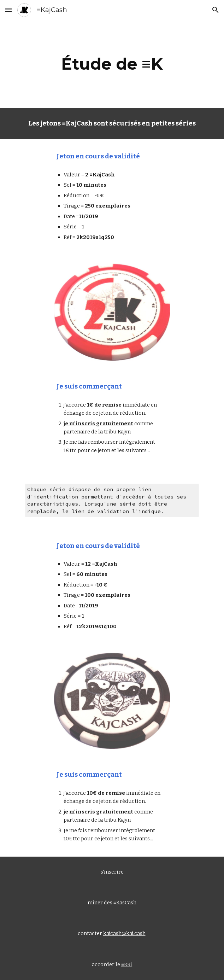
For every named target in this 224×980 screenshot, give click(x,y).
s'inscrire (112, 872)
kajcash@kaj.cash (124, 933)
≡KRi (127, 964)
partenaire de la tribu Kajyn (97, 820)
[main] (112, 64)
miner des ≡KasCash (112, 903)
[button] (8, 10)
